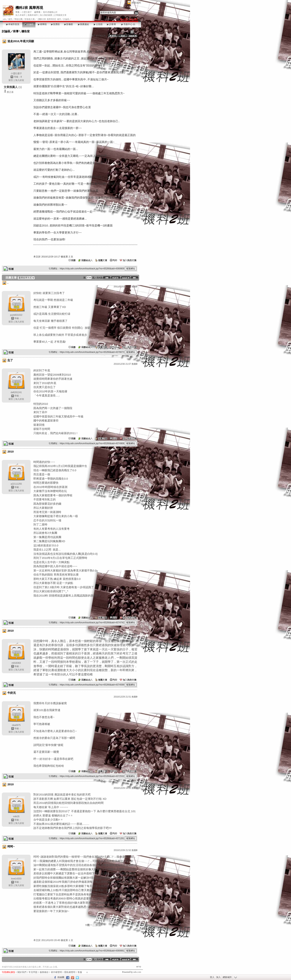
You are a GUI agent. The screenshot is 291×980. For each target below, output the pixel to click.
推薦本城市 (33, 15)
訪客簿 (111, 24)
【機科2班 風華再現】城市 (49, 19)
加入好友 (20, 80)
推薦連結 (83, 24)
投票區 (55, 24)
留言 (11, 80)
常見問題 (33, 972)
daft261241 (16, 392)
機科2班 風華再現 (29, 8)
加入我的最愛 (46, 15)
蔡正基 (10, 92)
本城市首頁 (13, 24)
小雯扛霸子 (27, 12)
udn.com (137, 972)
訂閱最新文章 (60, 15)
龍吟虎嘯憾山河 (50, 12)
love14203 (16, 879)
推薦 (134, 45)
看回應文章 (99, 36)
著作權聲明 (56, 972)
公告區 (98, 24)
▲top (139, 966)
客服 (80, 972)
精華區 (42, 24)
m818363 (16, 663)
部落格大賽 (30, 19)
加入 (218, 977)
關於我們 (22, 972)
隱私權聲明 (70, 972)
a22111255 (16, 484)
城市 (10, 19)
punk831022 (16, 315)
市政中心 (128, 24)
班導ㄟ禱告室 (21, 31)
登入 (212, 977)
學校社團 (18, 19)
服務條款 (44, 972)
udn (4, 19)
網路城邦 (136, 3)
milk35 (16, 816)
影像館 (68, 24)
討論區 (29, 24)
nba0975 (16, 725)
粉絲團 (61, 977)
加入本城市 (21, 15)
